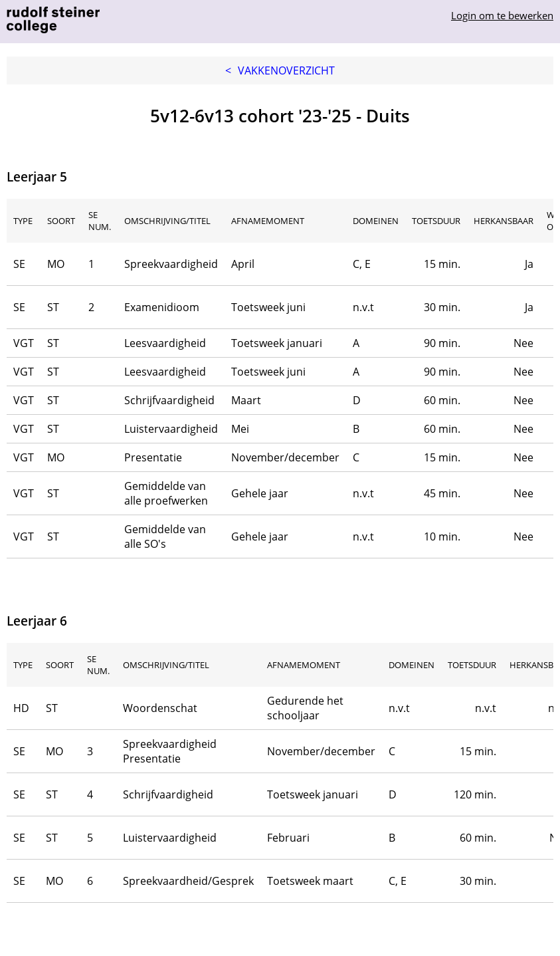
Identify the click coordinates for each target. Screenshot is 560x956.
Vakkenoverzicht (280, 70)
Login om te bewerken (502, 15)
